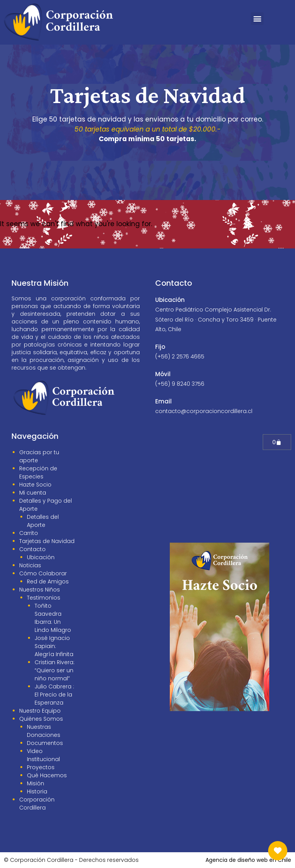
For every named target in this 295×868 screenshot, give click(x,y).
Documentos (45, 743)
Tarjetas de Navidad (47, 541)
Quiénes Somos (41, 719)
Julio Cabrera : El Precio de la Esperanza (54, 695)
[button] (257, 19)
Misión (36, 783)
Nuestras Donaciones (44, 731)
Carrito (29, 533)
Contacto (32, 549)
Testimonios (44, 598)
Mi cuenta (33, 493)
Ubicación (41, 557)
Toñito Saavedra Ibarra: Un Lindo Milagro (53, 618)
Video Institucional (43, 755)
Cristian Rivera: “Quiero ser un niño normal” (55, 670)
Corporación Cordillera (37, 804)
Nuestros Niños (40, 590)
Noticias (30, 565)
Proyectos (41, 767)
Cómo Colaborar (43, 573)
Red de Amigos (48, 581)
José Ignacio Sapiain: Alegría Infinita (54, 646)
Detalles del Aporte (43, 521)
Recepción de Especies (38, 472)
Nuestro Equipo (40, 711)
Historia (37, 791)
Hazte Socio (35, 485)
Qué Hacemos (47, 775)
